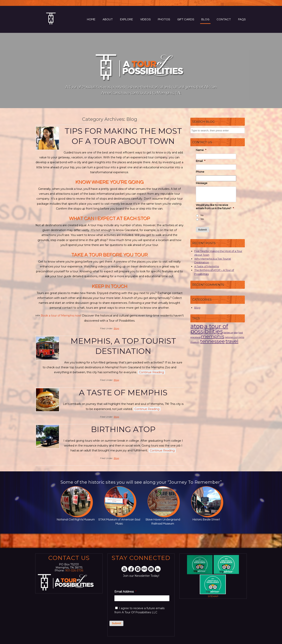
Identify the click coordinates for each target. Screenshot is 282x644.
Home (91, 19)
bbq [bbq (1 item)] (236, 333)
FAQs (242, 19)
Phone (200, 172)
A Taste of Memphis (123, 392)
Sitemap (213, 596)
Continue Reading (151, 372)
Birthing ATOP (123, 429)
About (108, 19)
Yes (202, 219)
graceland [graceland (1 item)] (195, 337)
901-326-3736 (74, 570)
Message (202, 183)
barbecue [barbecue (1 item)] (228, 333)
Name (201, 150)
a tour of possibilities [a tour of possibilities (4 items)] (209, 329)
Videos (145, 19)
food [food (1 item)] (241, 333)
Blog (205, 19)
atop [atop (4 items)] (197, 326)
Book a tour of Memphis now (61, 316)
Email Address (125, 592)
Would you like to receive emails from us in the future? (215, 207)
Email (201, 161)
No (202, 215)
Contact (224, 19)
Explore (127, 19)
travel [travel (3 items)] (232, 341)
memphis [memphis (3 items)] (213, 336)
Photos (164, 19)
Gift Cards (186, 19)
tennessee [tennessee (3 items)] (212, 341)
